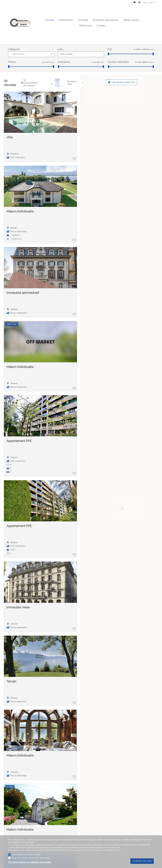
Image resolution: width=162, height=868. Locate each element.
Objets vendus (131, 20)
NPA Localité (66, 54)
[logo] (21, 22)
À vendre (83, 20)
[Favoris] (135, 3)
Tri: (24, 80)
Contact (101, 25)
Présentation (66, 20)
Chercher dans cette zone (122, 82)
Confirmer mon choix (142, 861)
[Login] (139, 3)
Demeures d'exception (106, 20)
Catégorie (14, 49)
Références (85, 25)
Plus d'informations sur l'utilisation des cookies (30, 862)
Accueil (50, 20)
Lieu (61, 49)
